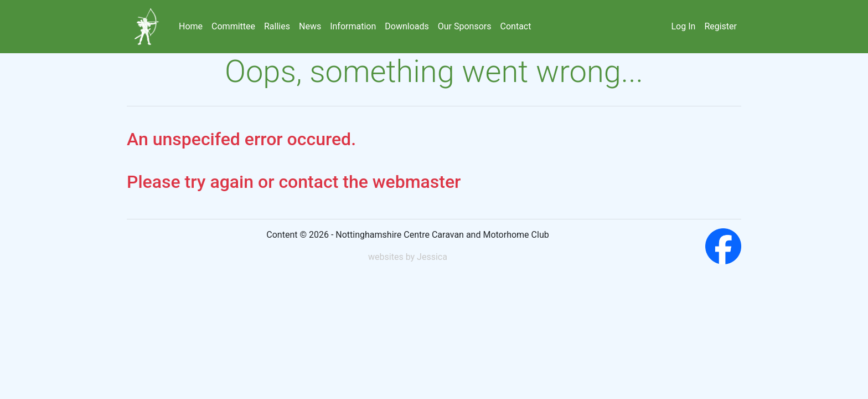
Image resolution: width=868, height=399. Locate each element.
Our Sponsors (465, 26)
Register (720, 26)
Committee (233, 26)
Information (353, 26)
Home (191, 26)
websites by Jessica (408, 257)
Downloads (407, 26)
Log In (683, 26)
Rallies (277, 26)
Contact (516, 26)
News (310, 26)
